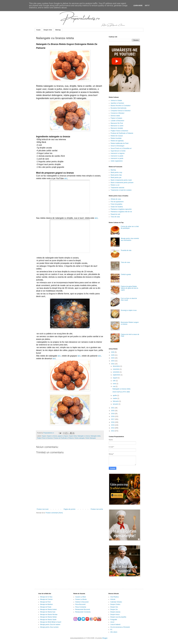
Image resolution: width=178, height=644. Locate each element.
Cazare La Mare (81, 597)
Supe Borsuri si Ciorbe (118, 151)
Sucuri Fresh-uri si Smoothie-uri (121, 148)
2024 (113, 358)
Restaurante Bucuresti (83, 609)
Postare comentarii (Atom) (54, 513)
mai (114, 386)
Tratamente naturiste (117, 188)
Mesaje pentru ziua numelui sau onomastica (130, 239)
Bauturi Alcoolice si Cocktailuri (121, 106)
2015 (113, 425)
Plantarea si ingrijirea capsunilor (121, 209)
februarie (116, 401)
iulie (114, 381)
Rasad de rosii (115, 214)
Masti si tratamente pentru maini (121, 180)
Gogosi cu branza (52, 436)
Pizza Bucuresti (80, 604)
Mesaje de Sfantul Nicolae (49, 615)
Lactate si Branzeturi (117, 121)
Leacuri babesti (115, 625)
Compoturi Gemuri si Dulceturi (121, 111)
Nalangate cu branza (84, 436)
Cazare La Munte (81, 599)
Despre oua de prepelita (118, 617)
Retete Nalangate (91, 438)
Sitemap (58, 30)
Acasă (38, 30)
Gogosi (44, 436)
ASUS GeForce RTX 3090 (121, 392)
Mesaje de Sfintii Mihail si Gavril (51, 622)
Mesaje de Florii (45, 602)
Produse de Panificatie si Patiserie (64, 438)
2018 (113, 416)
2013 (113, 431)
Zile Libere (114, 632)
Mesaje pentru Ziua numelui (49, 627)
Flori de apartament (117, 202)
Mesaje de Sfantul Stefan (48, 617)
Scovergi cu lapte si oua (129, 310)
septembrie (117, 375)
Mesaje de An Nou (46, 597)
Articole (113, 599)
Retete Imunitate (116, 138)
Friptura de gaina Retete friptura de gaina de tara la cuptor (129, 288)
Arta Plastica (114, 597)
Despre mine (48, 30)
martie (115, 398)
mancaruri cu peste (117, 158)
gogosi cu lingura (63, 436)
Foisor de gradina (116, 204)
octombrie (116, 372)
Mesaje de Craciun (46, 599)
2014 (113, 428)
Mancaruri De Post (117, 123)
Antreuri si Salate (116, 101)
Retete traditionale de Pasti (120, 143)
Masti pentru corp (116, 172)
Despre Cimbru (115, 604)
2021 (113, 408)
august (115, 378)
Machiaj (113, 170)
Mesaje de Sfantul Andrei (48, 609)
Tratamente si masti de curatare (121, 190)
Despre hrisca (115, 615)
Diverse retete (115, 116)
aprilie (115, 395)
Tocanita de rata (126, 250)
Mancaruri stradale (117, 128)
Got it (147, 6)
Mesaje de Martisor (46, 604)
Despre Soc (114, 607)
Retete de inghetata (117, 141)
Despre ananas (115, 612)
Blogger (105, 638)
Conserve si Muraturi (117, 113)
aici (66, 178)
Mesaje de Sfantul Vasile (48, 620)
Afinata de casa (116, 199)
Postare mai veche (97, 509)
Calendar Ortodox (116, 602)
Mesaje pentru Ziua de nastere (50, 625)
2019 (113, 414)
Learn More (138, 6)
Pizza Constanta (81, 607)
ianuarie (116, 404)
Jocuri (112, 622)
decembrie (117, 366)
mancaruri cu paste (117, 156)
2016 (113, 422)
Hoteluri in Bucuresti (82, 602)
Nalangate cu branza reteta (121, 389)
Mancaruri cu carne (117, 126)
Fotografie (114, 620)
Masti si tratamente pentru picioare (122, 183)
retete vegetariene (117, 161)
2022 (113, 364)
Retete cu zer (115, 185)
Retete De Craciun (117, 136)
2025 (113, 355)
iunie (115, 384)
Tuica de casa (115, 217)
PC (111, 630)
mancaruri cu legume (118, 153)
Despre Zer (114, 609)
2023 (113, 361)
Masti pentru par (116, 177)
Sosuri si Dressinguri (117, 146)
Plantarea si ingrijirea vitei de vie (121, 212)
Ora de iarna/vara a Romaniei (120, 627)
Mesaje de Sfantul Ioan (48, 612)
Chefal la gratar (126, 274)
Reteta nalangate (80, 438)
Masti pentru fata (116, 175)
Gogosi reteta (73, 436)
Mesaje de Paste (46, 607)
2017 (113, 419)
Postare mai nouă (43, 509)
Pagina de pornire (70, 509)
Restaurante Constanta (83, 612)
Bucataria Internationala (118, 108)
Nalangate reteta (96, 436)
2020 (113, 411)
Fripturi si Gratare (116, 118)
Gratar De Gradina (117, 207)
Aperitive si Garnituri (117, 103)
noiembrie (116, 369)
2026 (113, 352)
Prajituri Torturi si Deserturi (45, 438)
